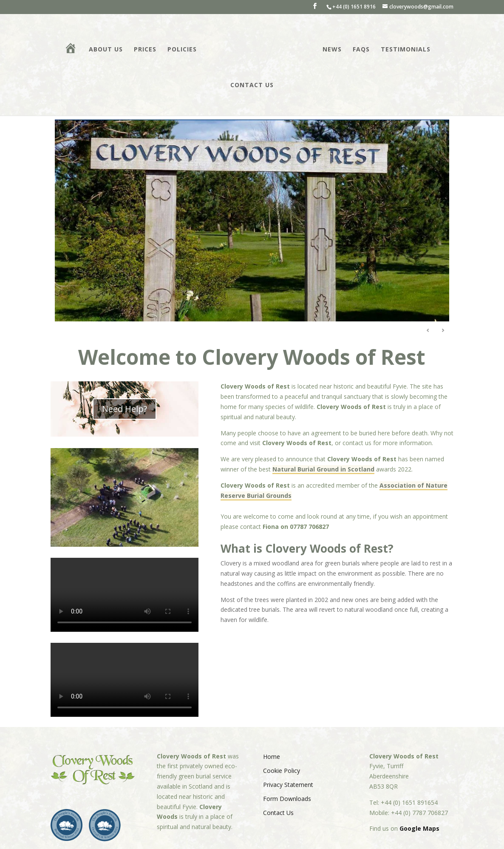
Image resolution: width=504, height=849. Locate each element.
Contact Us (252, 85)
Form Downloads (287, 799)
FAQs (360, 49)
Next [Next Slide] (443, 330)
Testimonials (405, 49)
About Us (107, 49)
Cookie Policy (282, 771)
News (331, 49)
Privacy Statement (288, 785)
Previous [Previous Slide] (428, 330)
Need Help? (125, 409)
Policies (183, 49)
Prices (146, 49)
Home (272, 757)
